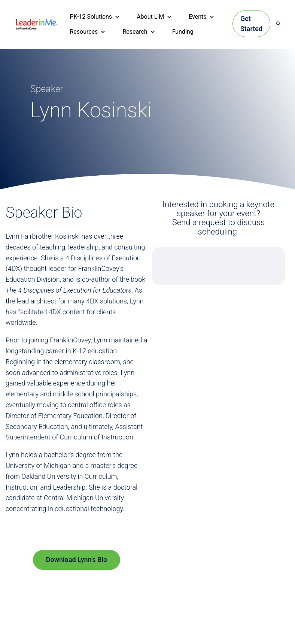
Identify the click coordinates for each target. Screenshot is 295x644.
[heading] (37, 24)
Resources (88, 32)
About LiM (154, 17)
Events (202, 17)
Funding (183, 32)
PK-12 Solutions (95, 17)
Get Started (251, 24)
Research (139, 32)
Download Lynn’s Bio (77, 560)
